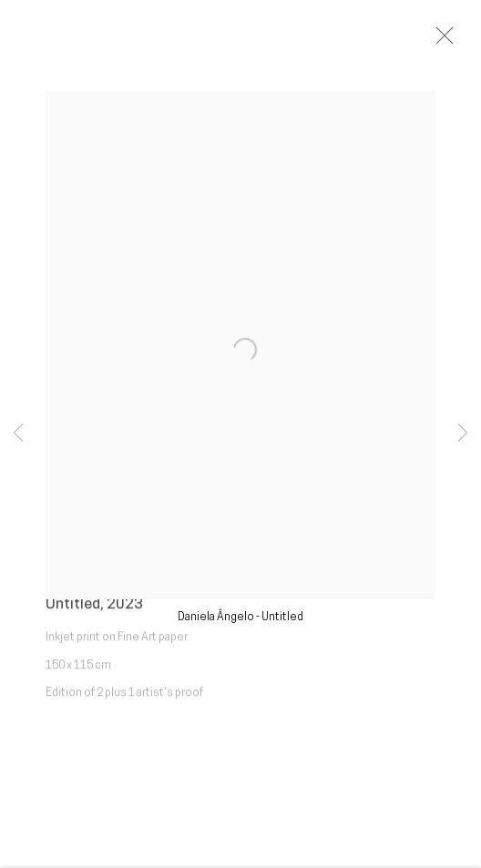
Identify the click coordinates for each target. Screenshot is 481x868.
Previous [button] (18, 434)
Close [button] (462, 41)
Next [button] (463, 434)
